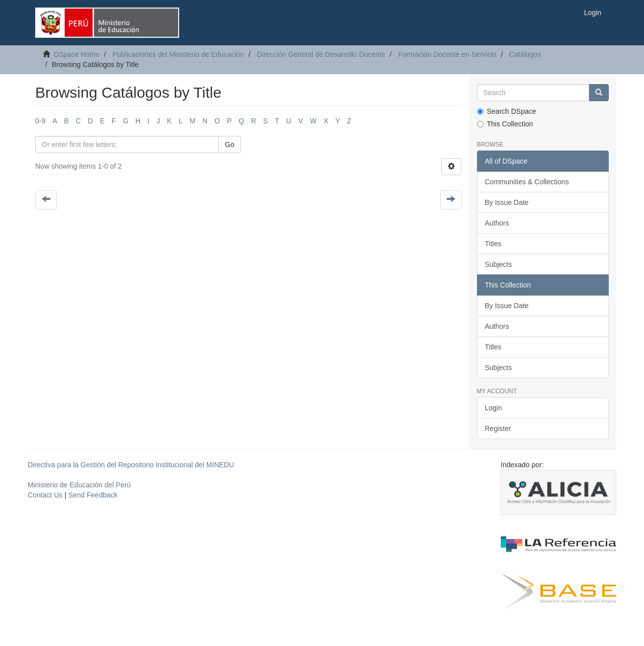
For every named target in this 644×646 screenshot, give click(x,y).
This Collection (505, 124)
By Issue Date (507, 202)
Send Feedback (93, 495)
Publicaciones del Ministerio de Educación (178, 54)
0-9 (40, 121)
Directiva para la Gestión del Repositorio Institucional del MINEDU (131, 465)
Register (498, 428)
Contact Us (45, 495)
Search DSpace (507, 111)
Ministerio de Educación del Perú (79, 485)
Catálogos (525, 54)
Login (494, 408)
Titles (493, 244)
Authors (497, 223)
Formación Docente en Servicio (447, 54)
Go (230, 145)
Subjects (499, 264)
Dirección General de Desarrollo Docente (321, 54)
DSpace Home (77, 54)
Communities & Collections (527, 182)
